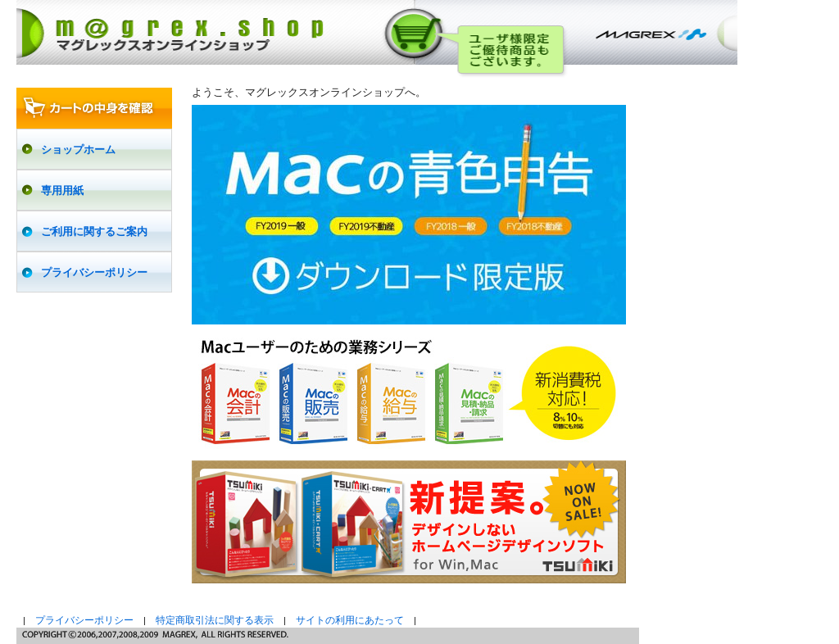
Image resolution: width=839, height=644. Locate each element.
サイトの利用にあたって (350, 620)
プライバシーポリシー (84, 620)
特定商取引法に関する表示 (215, 620)
